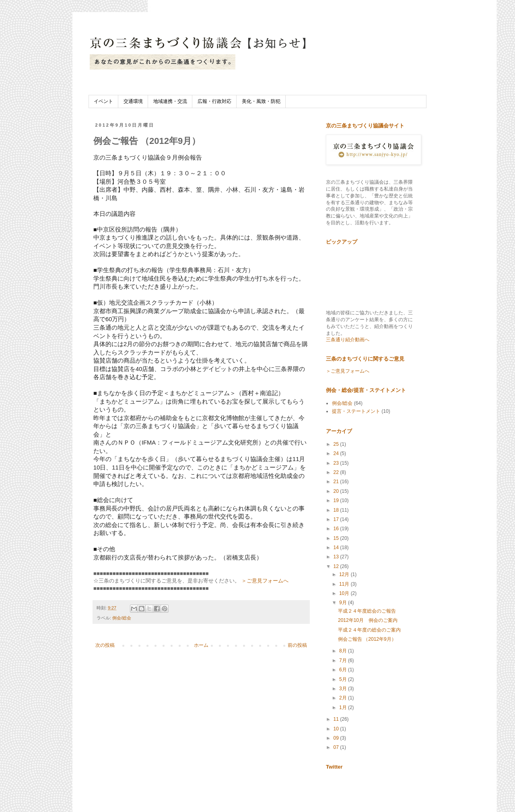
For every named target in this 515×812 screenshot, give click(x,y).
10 (337, 729)
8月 (344, 651)
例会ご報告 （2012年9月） (367, 639)
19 (337, 500)
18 (337, 510)
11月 (345, 584)
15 (337, 538)
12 (337, 566)
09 (337, 738)
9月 (344, 603)
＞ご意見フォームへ (265, 581)
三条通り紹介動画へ (348, 340)
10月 (345, 593)
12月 (345, 574)
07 (337, 747)
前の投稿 (297, 645)
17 (337, 519)
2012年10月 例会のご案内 (368, 620)
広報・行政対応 (214, 101)
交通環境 (133, 101)
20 (337, 491)
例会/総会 (122, 618)
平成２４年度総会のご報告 (367, 611)
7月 (344, 660)
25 (337, 444)
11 (337, 719)
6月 (344, 670)
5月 (344, 679)
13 (337, 557)
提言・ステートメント (356, 411)
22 (337, 472)
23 (337, 463)
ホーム (201, 645)
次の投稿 (105, 645)
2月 (344, 698)
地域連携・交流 (170, 101)
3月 (344, 689)
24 (337, 453)
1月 (344, 707)
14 (337, 547)
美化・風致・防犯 (261, 101)
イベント (103, 101)
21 (337, 482)
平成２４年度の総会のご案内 (369, 630)
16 (337, 529)
